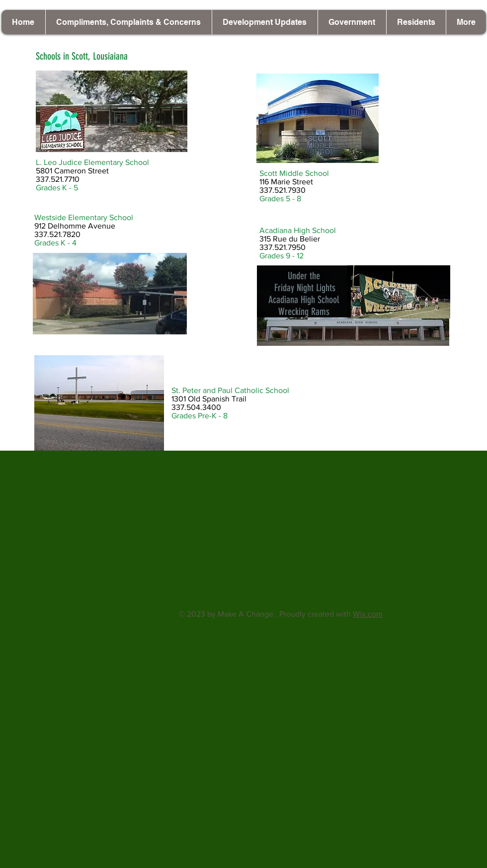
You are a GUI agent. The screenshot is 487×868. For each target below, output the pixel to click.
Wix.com (368, 614)
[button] (265, 22)
